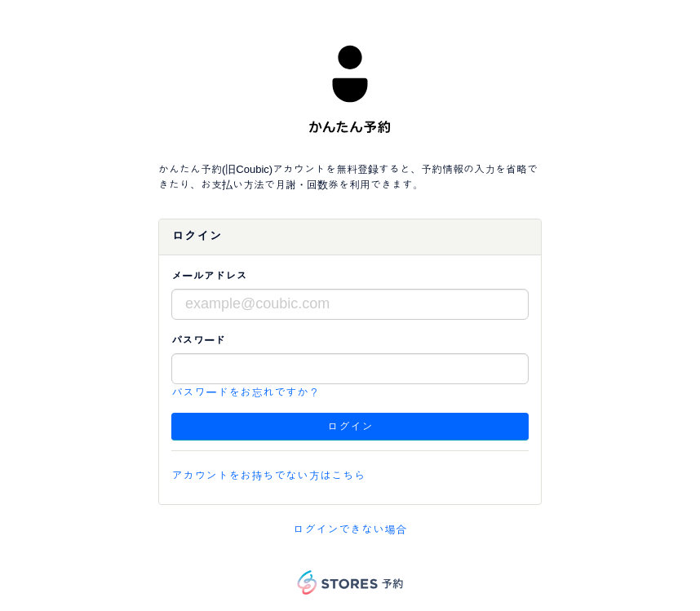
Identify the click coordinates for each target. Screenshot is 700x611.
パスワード (198, 341)
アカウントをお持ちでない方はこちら (268, 476)
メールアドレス (209, 276)
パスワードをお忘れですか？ (246, 392)
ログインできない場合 (350, 529)
